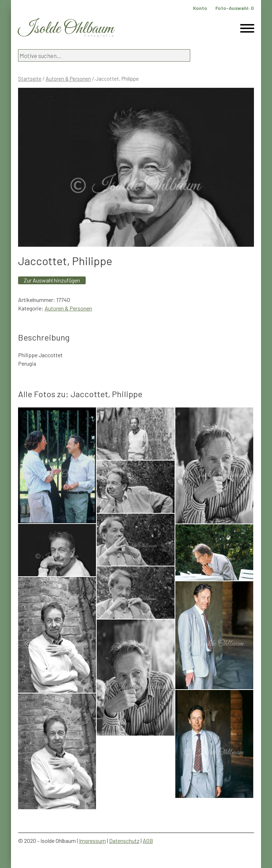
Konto (200, 8)
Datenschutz (124, 841)
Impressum (92, 841)
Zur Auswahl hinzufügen (52, 280)
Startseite (30, 79)
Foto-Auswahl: (235, 8)
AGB (148, 841)
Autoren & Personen (68, 79)
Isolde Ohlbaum (66, 29)
